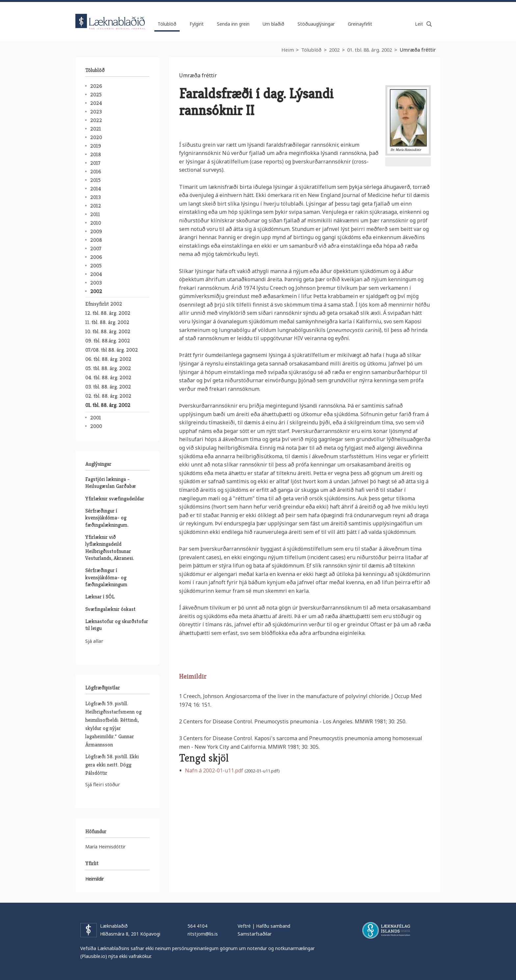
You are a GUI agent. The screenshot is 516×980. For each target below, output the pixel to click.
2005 (96, 266)
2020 (96, 137)
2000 (96, 426)
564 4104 (197, 926)
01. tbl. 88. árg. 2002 (370, 50)
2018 (96, 154)
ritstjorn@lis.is (203, 934)
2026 (96, 86)
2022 (96, 120)
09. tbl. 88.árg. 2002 (108, 341)
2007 (96, 249)
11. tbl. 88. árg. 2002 (107, 322)
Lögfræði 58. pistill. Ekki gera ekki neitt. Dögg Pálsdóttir (112, 765)
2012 (96, 206)
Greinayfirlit (360, 24)
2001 (96, 418)
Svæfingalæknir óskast (110, 609)
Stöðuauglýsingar (316, 24)
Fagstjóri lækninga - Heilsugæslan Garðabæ (111, 483)
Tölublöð (311, 50)
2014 (96, 189)
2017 (95, 163)
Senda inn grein (233, 24)
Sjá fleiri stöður (103, 784)
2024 (96, 103)
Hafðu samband (273, 926)
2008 (96, 240)
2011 (95, 214)
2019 (96, 146)
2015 (95, 180)
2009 (96, 231)
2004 (96, 274)
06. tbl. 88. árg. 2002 (108, 359)
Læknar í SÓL (100, 597)
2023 (96, 112)
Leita (429, 24)
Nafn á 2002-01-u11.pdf (214, 770)
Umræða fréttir (418, 50)
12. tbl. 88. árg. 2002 (108, 313)
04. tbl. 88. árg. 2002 (108, 377)
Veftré (244, 926)
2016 (96, 172)
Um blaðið (273, 24)
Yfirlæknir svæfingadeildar (115, 499)
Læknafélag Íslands (386, 930)
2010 (96, 223)
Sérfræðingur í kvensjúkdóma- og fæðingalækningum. (107, 518)
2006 (96, 257)
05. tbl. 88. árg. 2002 (108, 368)
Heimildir (193, 677)
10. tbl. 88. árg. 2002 (108, 331)
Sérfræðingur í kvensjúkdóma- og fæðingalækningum (106, 577)
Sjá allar (94, 641)
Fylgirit (197, 24)
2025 (96, 95)
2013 (95, 197)
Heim (288, 50)
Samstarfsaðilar (255, 934)
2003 (96, 283)
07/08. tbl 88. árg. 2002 (112, 350)
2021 (96, 129)
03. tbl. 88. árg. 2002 (108, 387)
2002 (334, 50)
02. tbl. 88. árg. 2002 (108, 396)
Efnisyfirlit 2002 (104, 304)
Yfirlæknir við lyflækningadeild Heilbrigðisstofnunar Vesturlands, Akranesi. (110, 548)
